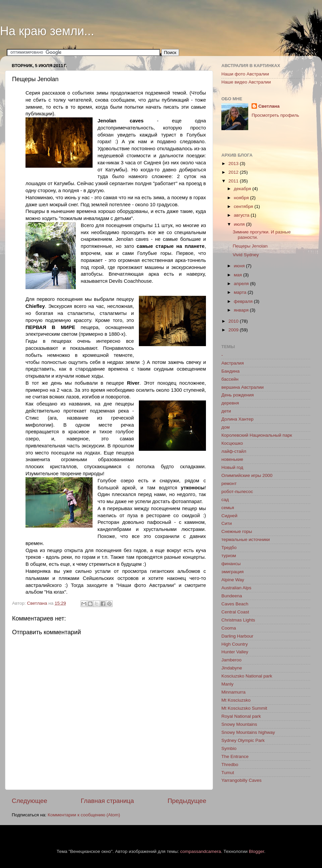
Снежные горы (237, 531)
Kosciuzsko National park (247, 676)
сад (225, 500)
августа (242, 215)
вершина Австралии (243, 387)
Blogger (257, 851)
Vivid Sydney (246, 255)
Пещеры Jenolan (250, 246)
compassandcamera (201, 851)
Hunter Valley (235, 652)
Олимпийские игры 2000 (247, 475)
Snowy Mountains (239, 724)
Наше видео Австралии (246, 82)
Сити (227, 523)
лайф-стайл (234, 451)
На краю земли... (47, 31)
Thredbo (230, 765)
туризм (229, 556)
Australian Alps (236, 588)
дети (226, 411)
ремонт (229, 483)
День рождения (237, 395)
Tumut (228, 773)
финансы (231, 564)
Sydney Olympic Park (243, 740)
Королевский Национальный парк (257, 435)
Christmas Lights (238, 620)
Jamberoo (231, 660)
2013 (234, 164)
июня (240, 266)
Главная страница (108, 801)
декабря (243, 189)
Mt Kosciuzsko (236, 700)
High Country (235, 644)
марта (241, 292)
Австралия (233, 363)
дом (226, 427)
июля (240, 224)
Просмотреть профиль (275, 115)
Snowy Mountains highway (248, 732)
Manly (227, 684)
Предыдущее (187, 801)
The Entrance (235, 756)
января (242, 310)
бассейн (230, 379)
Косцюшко (232, 443)
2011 (234, 181)
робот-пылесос (237, 492)
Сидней (229, 516)
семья (228, 508)
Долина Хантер (237, 419)
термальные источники (246, 539)
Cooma (229, 628)
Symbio (229, 748)
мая (238, 275)
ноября (242, 198)
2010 (234, 321)
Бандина (230, 371)
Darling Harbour (237, 636)
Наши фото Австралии (245, 74)
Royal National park (241, 716)
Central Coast (235, 612)
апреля (242, 284)
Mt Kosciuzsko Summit (244, 708)
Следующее (30, 801)
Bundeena (232, 596)
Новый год (232, 467)
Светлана (269, 106)
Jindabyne (232, 668)
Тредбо (229, 548)
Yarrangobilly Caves (241, 780)
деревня (230, 403)
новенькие (232, 459)
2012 (234, 172)
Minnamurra (233, 692)
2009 (234, 330)
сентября (244, 206)
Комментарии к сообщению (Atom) (84, 815)
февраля (244, 301)
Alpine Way (233, 580)
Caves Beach (235, 604)
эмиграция (232, 572)
